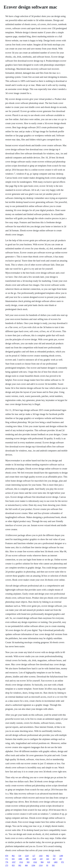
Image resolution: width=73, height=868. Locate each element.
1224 (27, 856)
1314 (41, 865)
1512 (21, 862)
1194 (33, 865)
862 (13, 856)
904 (42, 862)
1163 (41, 856)
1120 (34, 859)
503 (28, 862)
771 (7, 859)
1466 (20, 859)
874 (7, 856)
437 (54, 859)
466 (26, 865)
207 (61, 859)
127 (34, 856)
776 (7, 862)
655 (13, 859)
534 (20, 856)
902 (20, 865)
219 (41, 859)
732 (54, 856)
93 (47, 865)
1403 (56, 862)
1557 (14, 862)
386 (27, 859)
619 (49, 862)
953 (13, 865)
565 (53, 865)
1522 (35, 862)
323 (48, 859)
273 (7, 865)
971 (63, 862)
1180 (61, 856)
